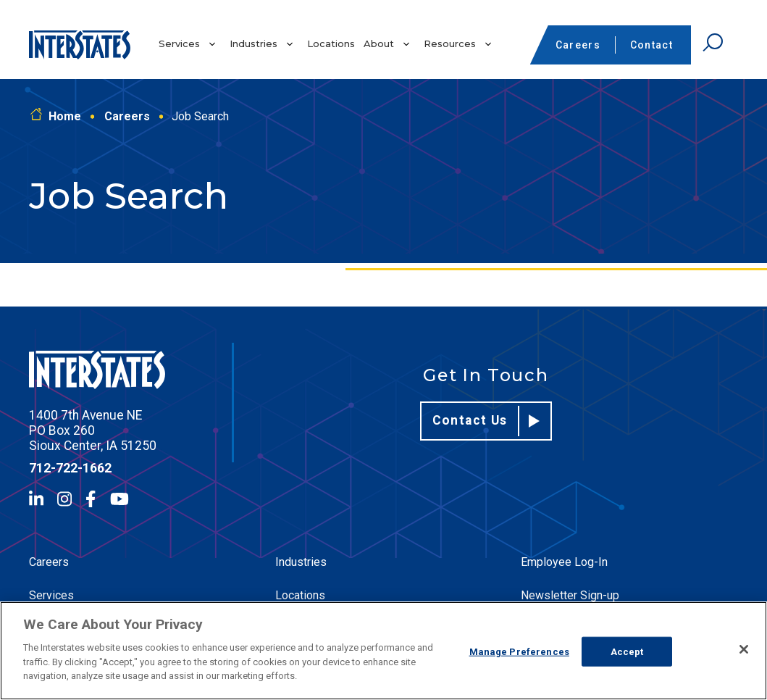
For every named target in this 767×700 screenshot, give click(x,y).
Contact (651, 45)
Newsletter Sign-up (570, 595)
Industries (253, 43)
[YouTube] (120, 499)
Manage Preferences (519, 651)
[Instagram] (64, 499)
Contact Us (486, 421)
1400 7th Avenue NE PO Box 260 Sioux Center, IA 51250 (93, 430)
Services (179, 43)
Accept (627, 651)
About (379, 43)
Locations (331, 43)
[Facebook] (91, 499)
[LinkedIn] (36, 499)
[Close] (744, 649)
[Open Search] (713, 43)
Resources (450, 43)
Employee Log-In (564, 562)
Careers (578, 45)
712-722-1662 (70, 468)
